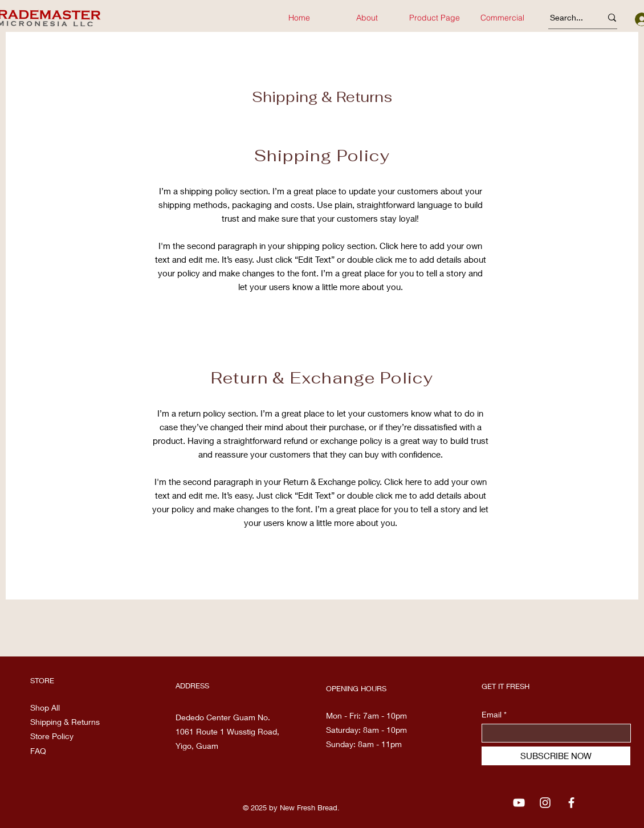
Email (492, 715)
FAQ (38, 751)
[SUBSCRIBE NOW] (556, 756)
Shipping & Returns (66, 722)
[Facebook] (571, 803)
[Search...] (567, 18)
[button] (502, 18)
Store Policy (52, 736)
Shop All (45, 707)
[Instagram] (545, 803)
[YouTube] (519, 803)
